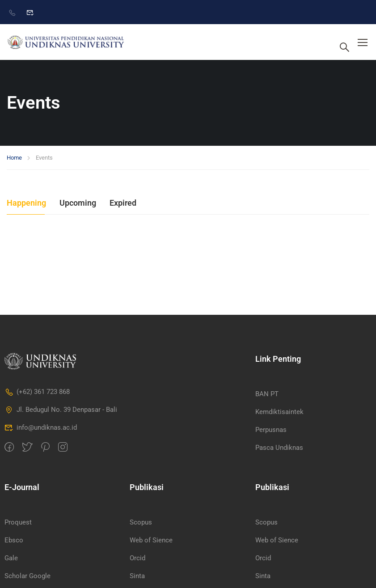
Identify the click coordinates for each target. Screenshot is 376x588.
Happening (26, 203)
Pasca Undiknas (279, 448)
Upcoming (78, 203)
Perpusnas (271, 430)
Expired (123, 203)
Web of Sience (151, 540)
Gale (11, 558)
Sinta (137, 576)
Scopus (141, 522)
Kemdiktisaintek (279, 412)
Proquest (18, 522)
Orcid (137, 558)
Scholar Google (27, 576)
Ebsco (14, 540)
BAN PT (267, 394)
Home (14, 158)
